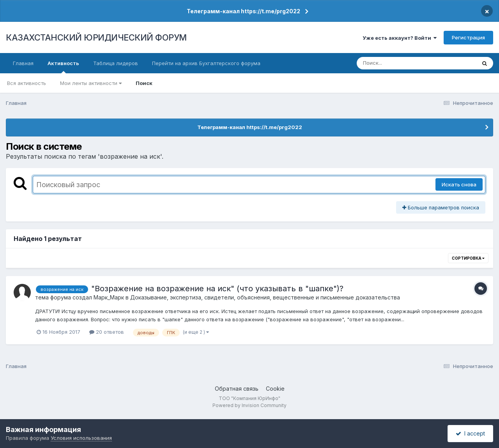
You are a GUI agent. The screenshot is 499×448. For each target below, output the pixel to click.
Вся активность (27, 83)
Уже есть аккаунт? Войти (400, 38)
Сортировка (468, 258)
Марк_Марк (109, 297)
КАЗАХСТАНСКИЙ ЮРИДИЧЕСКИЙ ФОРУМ (96, 37)
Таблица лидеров (116, 63)
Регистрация (468, 37)
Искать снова (459, 184)
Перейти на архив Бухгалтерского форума (206, 63)
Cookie (275, 389)
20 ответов (107, 332)
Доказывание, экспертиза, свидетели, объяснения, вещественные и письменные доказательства (265, 297)
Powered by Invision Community (249, 405)
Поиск (144, 83)
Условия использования (81, 438)
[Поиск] (402, 63)
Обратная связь (237, 389)
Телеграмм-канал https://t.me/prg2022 (243, 11)
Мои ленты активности (91, 83)
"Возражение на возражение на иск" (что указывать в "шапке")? (217, 289)
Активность (63, 67)
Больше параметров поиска (441, 207)
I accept (470, 433)
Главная (23, 63)
